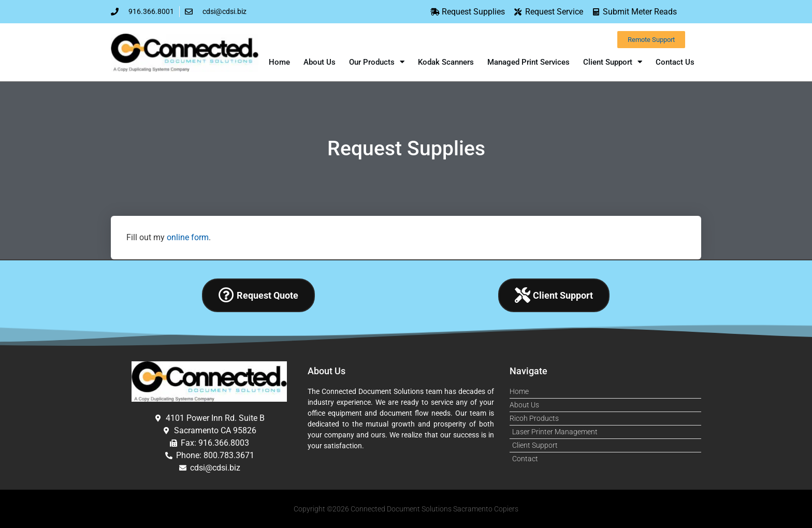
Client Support (613, 62)
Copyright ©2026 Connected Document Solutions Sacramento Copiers (406, 509)
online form (188, 237)
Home (279, 62)
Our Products (377, 62)
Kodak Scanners (446, 62)
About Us (320, 62)
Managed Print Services (528, 62)
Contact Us (675, 62)
